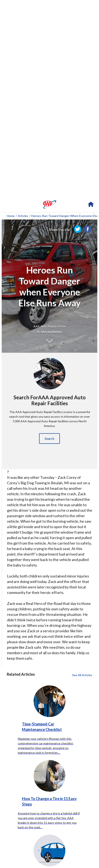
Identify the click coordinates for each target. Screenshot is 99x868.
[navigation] (50, 205)
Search (49, 438)
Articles (23, 216)
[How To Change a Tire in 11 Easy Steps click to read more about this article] (49, 792)
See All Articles (82, 675)
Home (11, 216)
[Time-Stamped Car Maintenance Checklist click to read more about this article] (49, 713)
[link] (78, 229)
